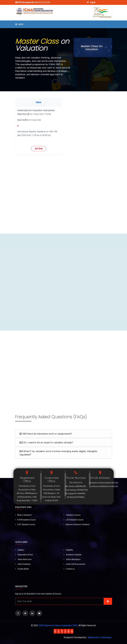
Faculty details (22, 569)
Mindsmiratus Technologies (100, 637)
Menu (19, 24)
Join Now (38, 149)
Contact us (69, 569)
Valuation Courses (72, 515)
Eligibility (68, 550)
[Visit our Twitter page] (25, 613)
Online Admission (23, 559)
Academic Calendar (73, 555)
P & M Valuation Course (25, 520)
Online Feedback (23, 564)
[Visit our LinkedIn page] (32, 613)
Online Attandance (72, 559)
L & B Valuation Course (74, 520)
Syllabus (20, 550)
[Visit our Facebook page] (18, 613)
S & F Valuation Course (25, 524)
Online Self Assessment (74, 564)
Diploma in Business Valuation (77, 524)
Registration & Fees (24, 555)
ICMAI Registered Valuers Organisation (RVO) (58, 625)
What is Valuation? (24, 515)
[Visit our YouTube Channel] (39, 613)
